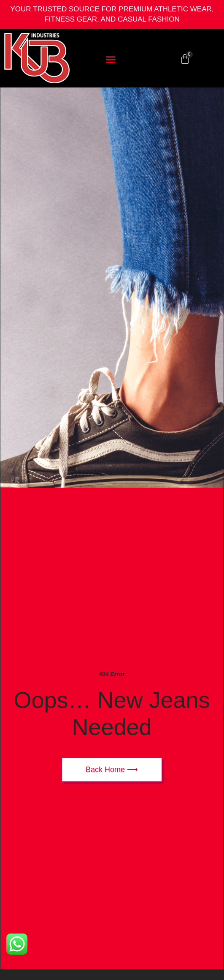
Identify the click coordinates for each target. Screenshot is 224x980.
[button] (111, 59)
